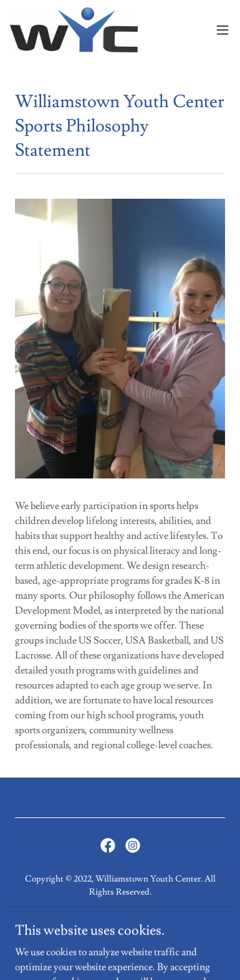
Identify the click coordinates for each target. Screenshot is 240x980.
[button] (223, 30)
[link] (74, 30)
